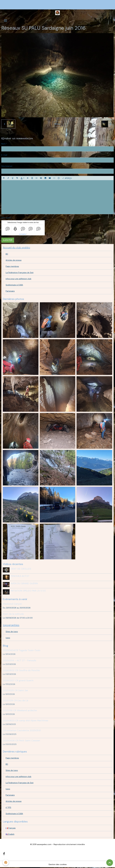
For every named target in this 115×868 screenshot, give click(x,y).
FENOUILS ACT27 (20, 576)
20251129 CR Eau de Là (16, 700)
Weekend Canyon (12, 604)
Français (11, 828)
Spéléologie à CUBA (14, 285)
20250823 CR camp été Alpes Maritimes (26, 720)
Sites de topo (12, 632)
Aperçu (67, 178)
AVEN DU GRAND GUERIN (24, 583)
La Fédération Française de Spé (20, 272)
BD (7, 254)
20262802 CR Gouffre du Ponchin (21, 670)
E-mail (4, 155)
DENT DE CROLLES (21, 569)
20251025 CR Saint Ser (16, 690)
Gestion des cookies (58, 864)
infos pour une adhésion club (18, 279)
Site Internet (7, 166)
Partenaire (10, 291)
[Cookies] (6, 862)
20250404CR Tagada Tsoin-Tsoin (22, 650)
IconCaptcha (23, 234)
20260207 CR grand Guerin (18, 680)
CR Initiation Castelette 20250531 (22, 730)
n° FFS (8, 807)
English (10, 834)
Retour (57, 124)
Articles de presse (14, 260)
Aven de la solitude (13, 614)
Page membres (12, 266)
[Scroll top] (110, 863)
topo (8, 638)
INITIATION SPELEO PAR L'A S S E (28, 591)
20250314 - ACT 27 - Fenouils (19, 660)
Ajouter (8, 240)
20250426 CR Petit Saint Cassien (21, 740)
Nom (3, 144)
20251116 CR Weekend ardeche (20, 710)
